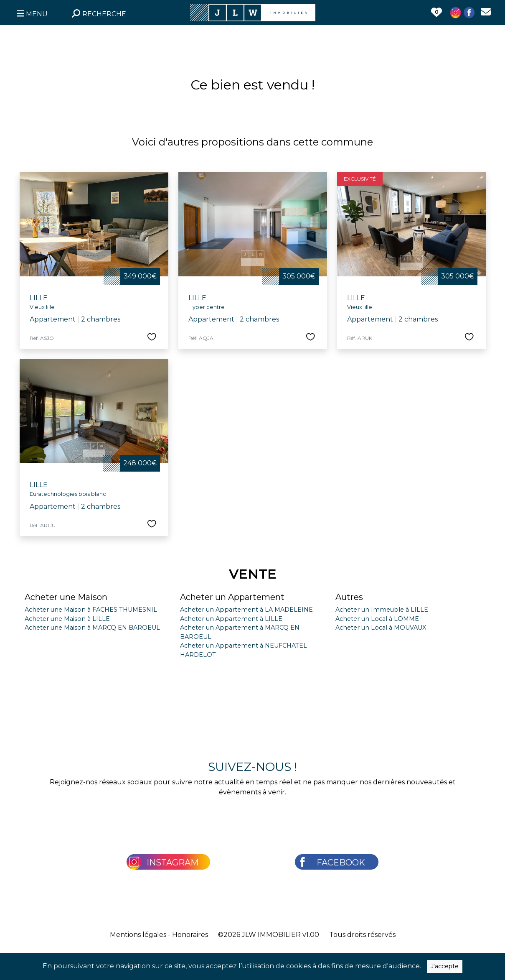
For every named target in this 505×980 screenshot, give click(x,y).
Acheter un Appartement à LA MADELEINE (246, 610)
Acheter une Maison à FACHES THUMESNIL (91, 610)
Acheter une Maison (66, 597)
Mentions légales (138, 935)
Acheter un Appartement (232, 597)
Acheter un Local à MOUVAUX (381, 628)
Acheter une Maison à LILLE (67, 619)
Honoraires (190, 935)
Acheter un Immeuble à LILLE (382, 610)
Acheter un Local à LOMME (377, 619)
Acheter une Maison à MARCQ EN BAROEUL (92, 628)
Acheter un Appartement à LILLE (231, 619)
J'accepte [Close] (445, 966)
